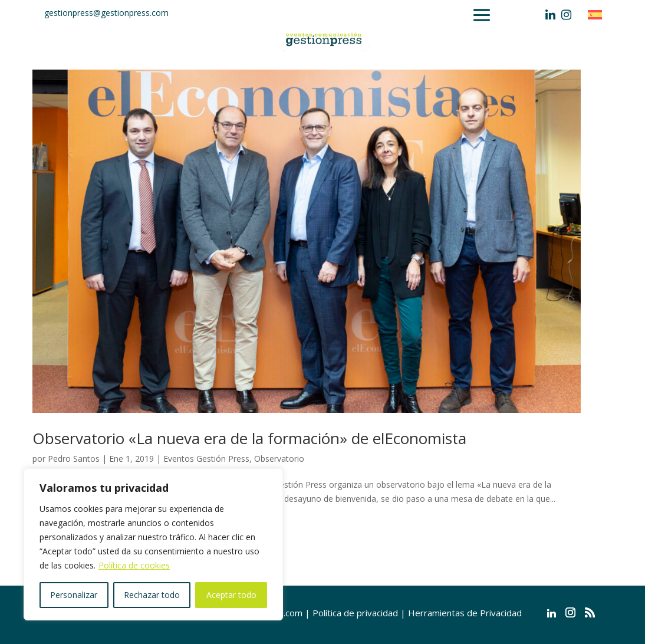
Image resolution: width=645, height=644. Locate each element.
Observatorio (279, 459)
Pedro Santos (74, 459)
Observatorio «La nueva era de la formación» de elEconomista (249, 438)
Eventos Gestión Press (206, 459)
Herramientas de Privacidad (465, 613)
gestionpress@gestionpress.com (106, 13)
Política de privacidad (355, 613)
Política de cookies (134, 565)
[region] (153, 544)
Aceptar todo (231, 595)
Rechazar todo (152, 595)
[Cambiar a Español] (598, 14)
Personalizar (74, 595)
